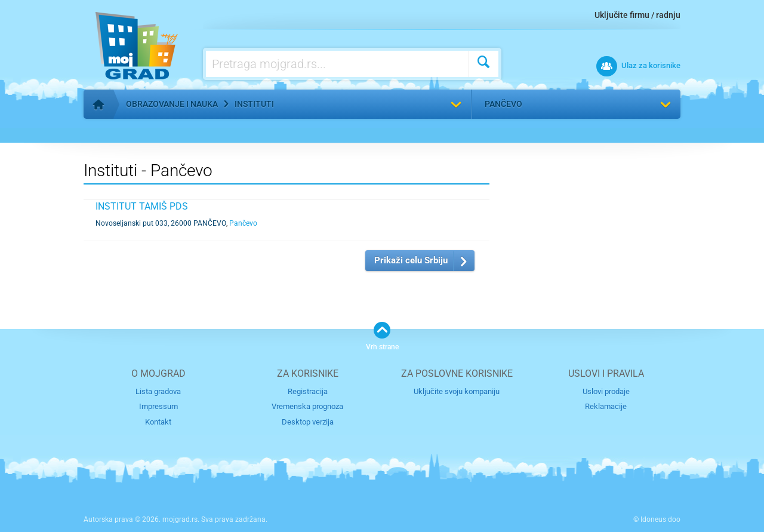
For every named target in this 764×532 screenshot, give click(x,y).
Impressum (158, 406)
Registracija (308, 391)
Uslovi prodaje (606, 391)
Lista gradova (158, 391)
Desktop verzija (308, 422)
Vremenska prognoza (307, 406)
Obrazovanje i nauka (172, 104)
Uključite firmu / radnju (637, 15)
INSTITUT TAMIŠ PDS (142, 206)
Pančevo (503, 104)
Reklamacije (606, 406)
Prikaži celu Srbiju (411, 260)
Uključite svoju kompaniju (457, 391)
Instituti (254, 104)
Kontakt (158, 422)
